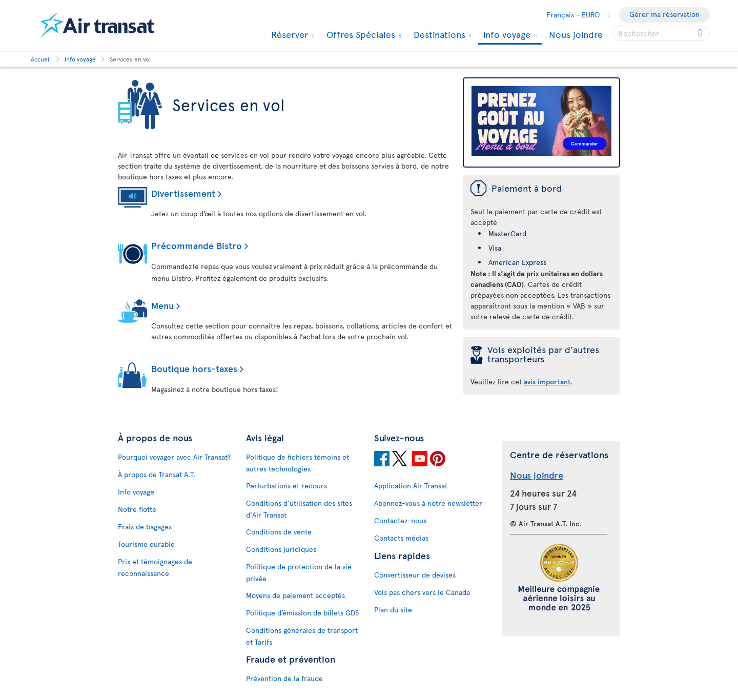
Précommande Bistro (197, 245)
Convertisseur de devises (415, 575)
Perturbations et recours (286, 486)
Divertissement (183, 193)
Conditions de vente (279, 532)
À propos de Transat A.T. (157, 474)
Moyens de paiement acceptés (295, 595)
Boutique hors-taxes (194, 368)
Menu (162, 305)
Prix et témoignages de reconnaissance (155, 567)
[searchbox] (661, 33)
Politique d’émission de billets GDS (302, 613)
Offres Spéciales (360, 34)
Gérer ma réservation (664, 14)
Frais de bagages (145, 527)
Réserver (288, 34)
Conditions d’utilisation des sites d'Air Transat (299, 509)
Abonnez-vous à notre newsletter (428, 503)
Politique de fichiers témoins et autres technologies (298, 463)
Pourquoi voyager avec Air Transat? (174, 457)
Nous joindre (576, 34)
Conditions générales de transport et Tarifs (302, 636)
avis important (547, 382)
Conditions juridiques (281, 549)
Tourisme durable (146, 544)
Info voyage (506, 35)
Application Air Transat (411, 486)
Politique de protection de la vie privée (299, 572)
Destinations (438, 34)
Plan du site (393, 610)
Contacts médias (401, 538)
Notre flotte (137, 509)
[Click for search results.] (701, 33)
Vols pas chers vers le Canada (422, 592)
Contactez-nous (400, 520)
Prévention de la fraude (284, 678)
